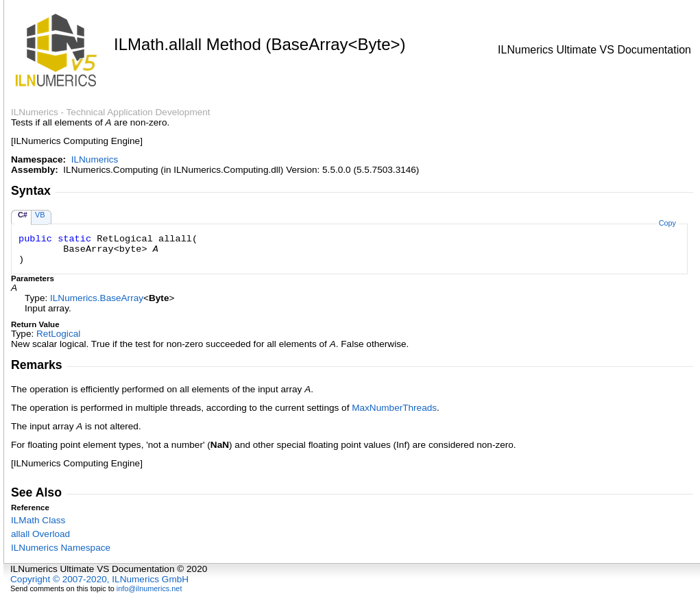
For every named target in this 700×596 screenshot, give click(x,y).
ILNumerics (95, 159)
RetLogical (58, 334)
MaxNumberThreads (394, 408)
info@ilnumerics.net (149, 588)
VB (40, 215)
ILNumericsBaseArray (97, 298)
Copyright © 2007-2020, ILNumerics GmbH (99, 579)
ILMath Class (38, 520)
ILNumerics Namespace (61, 548)
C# (23, 215)
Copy (667, 223)
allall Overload (40, 534)
